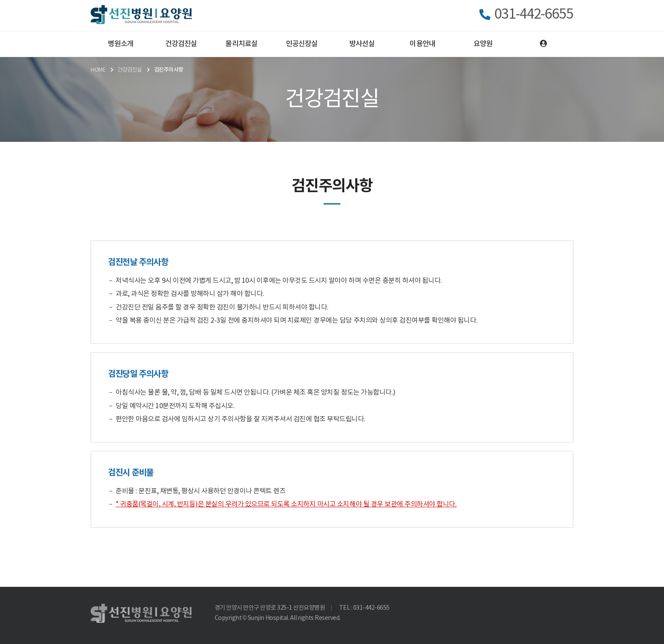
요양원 (483, 44)
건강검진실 (181, 44)
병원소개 (121, 44)
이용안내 (422, 44)
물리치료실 (241, 44)
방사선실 (362, 44)
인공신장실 (302, 44)
